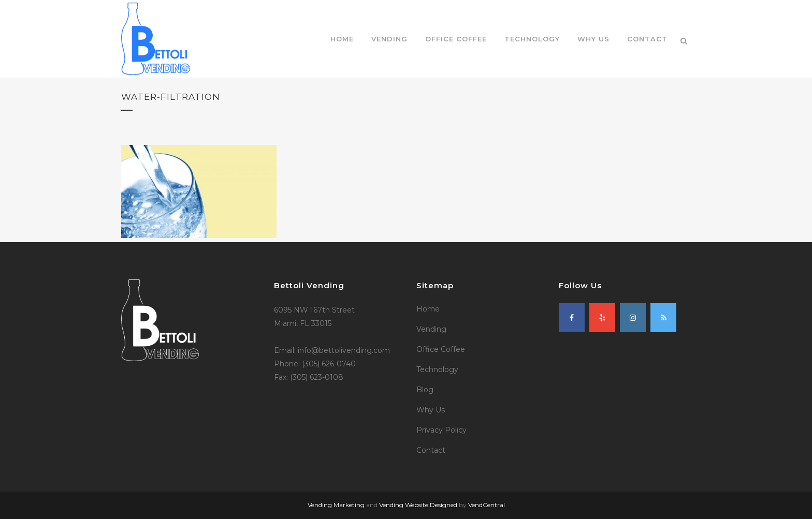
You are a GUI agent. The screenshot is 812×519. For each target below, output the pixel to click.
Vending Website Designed (418, 505)
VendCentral (487, 505)
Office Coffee (441, 349)
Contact (431, 450)
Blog (425, 390)
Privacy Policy (441, 430)
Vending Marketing (336, 505)
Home (428, 309)
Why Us (431, 410)
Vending (431, 329)
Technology (437, 369)
